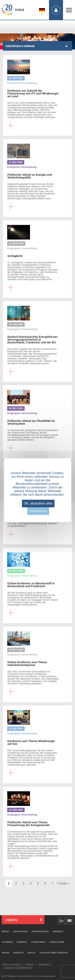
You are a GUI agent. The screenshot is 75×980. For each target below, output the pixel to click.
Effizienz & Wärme (57, 942)
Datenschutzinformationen (18, 968)
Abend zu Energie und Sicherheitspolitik (30, 176)
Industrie (5, 952)
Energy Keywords (11, 964)
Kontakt (30, 964)
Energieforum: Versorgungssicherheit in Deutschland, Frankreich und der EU (33, 340)
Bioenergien (22, 942)
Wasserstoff (18, 952)
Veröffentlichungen (40, 931)
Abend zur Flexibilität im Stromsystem (31, 422)
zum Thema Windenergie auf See (31, 742)
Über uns (5, 931)
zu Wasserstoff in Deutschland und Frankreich (31, 585)
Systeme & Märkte (38, 942)
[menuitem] (42, 11)
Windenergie (58, 931)
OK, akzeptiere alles (38, 503)
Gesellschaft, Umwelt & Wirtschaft (54, 952)
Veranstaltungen (20, 931)
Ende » (64, 883)
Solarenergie (7, 942)
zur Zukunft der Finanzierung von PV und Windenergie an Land (33, 93)
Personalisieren (38, 511)
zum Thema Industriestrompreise (27, 664)
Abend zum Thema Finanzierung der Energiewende (29, 824)
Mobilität (31, 952)
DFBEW (20, 10)
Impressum (44, 964)
